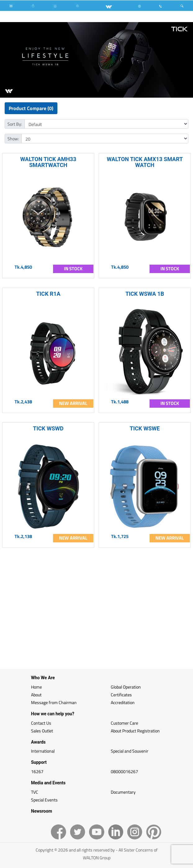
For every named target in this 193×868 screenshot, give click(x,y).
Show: (13, 139)
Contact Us (41, 723)
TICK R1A (48, 294)
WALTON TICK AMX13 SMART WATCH (145, 162)
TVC (35, 792)
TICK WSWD (48, 428)
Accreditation (123, 702)
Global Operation (126, 687)
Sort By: (15, 124)
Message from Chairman (54, 702)
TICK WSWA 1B (145, 294)
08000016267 (124, 771)
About (36, 695)
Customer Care (124, 723)
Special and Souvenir (130, 751)
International (43, 751)
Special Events (44, 800)
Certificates (121, 695)
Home (36, 687)
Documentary (123, 792)
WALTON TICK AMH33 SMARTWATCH (48, 162)
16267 (37, 771)
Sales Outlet (42, 731)
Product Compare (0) (31, 108)
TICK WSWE (145, 428)
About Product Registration (135, 731)
